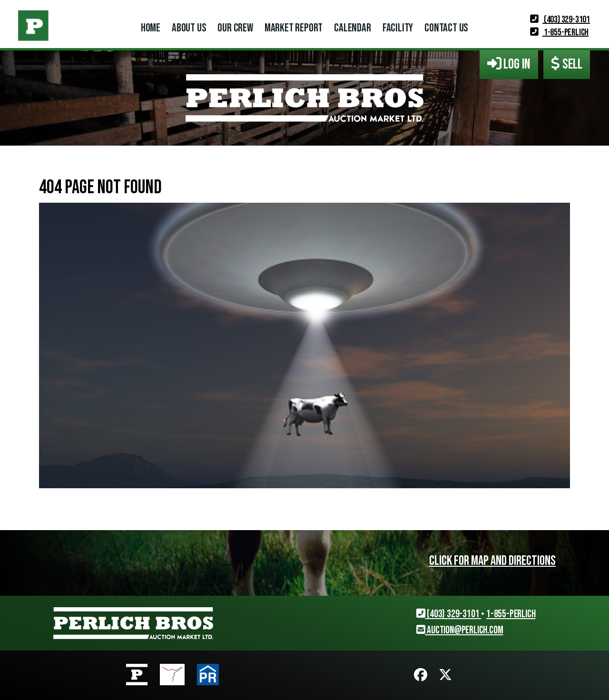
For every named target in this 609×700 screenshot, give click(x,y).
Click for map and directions (492, 561)
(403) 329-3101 (560, 20)
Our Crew (235, 28)
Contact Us (446, 28)
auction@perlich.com (460, 630)
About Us (189, 28)
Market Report (294, 28)
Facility (398, 28)
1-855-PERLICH (559, 32)
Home (151, 28)
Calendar (352, 28)
